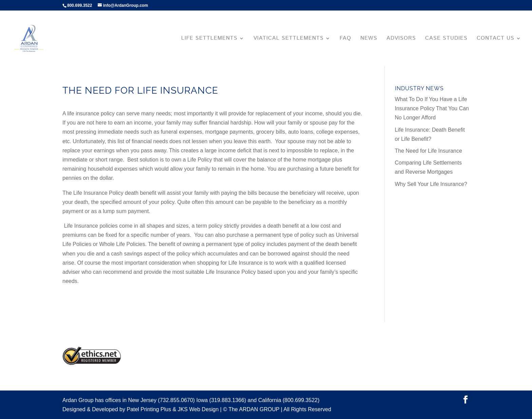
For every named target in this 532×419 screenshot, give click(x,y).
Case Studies (446, 39)
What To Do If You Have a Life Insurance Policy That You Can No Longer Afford (432, 108)
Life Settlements (209, 39)
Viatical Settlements (289, 39)
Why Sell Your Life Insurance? (431, 184)
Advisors (401, 39)
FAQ (345, 39)
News (369, 39)
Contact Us (496, 39)
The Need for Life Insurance (429, 151)
